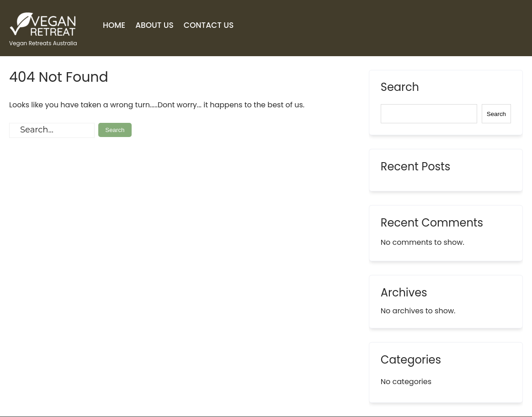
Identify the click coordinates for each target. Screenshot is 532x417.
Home (114, 25)
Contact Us (209, 25)
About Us (154, 25)
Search (400, 88)
